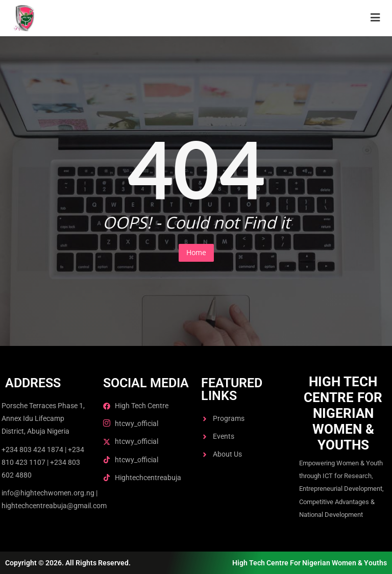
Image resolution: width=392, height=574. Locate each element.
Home (196, 252)
